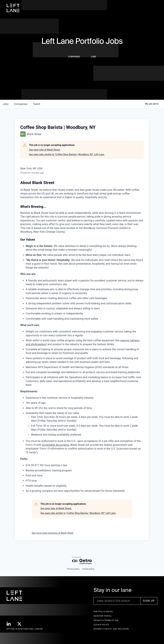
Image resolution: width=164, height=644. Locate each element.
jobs (6, 104)
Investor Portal (103, 616)
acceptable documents (56, 445)
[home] (13, 8)
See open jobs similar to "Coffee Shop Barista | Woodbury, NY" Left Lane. (67, 154)
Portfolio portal (103, 612)
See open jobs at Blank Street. (45, 150)
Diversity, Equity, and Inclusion (111, 629)
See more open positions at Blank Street (52, 533)
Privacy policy (73, 569)
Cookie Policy (101, 625)
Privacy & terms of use (106, 620)
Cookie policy (88, 569)
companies (21, 104)
